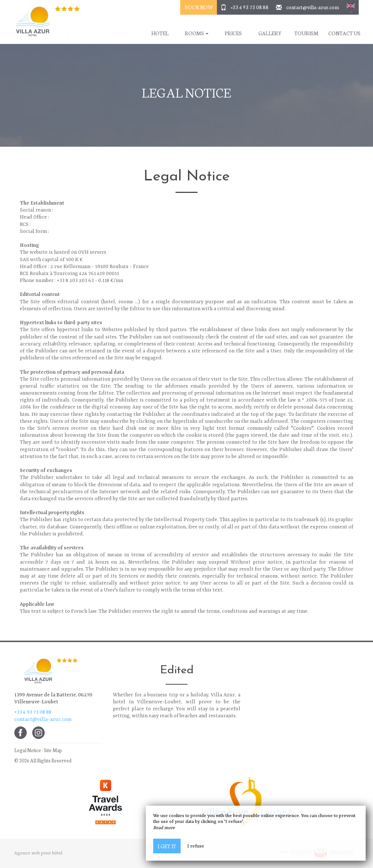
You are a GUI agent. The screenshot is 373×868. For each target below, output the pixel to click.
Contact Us (344, 33)
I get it (167, 846)
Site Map (53, 750)
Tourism (306, 33)
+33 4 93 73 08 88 (250, 7)
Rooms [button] (197, 33)
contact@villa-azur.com (313, 7)
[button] (351, 7)
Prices (233, 33)
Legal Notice (28, 750)
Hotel (160, 33)
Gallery (270, 33)
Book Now (199, 7)
